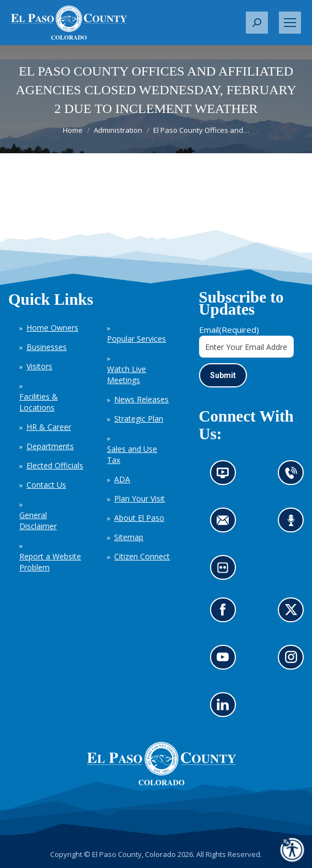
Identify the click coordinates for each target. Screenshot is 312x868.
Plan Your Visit (139, 498)
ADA (122, 479)
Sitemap (129, 537)
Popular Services (136, 339)
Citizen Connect (142, 556)
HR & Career (49, 427)
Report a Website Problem (50, 562)
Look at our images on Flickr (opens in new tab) (226, 571)
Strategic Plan (139, 419)
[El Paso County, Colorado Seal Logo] (162, 783)
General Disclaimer (38, 521)
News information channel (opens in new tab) (226, 476)
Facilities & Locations (39, 402)
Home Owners (52, 328)
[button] (257, 23)
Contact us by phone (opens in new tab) (294, 476)
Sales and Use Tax (132, 454)
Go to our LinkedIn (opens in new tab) (226, 708)
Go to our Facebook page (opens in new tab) (226, 614)
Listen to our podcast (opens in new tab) (294, 524)
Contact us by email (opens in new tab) (226, 524)
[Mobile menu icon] (290, 23)
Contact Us (46, 485)
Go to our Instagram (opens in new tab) (295, 661)
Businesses (47, 347)
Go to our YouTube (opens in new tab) (226, 661)
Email (229, 330)
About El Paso (139, 518)
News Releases (141, 399)
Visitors (39, 366)
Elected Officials (55, 465)
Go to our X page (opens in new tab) (294, 614)
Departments (50, 446)
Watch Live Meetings (127, 374)
